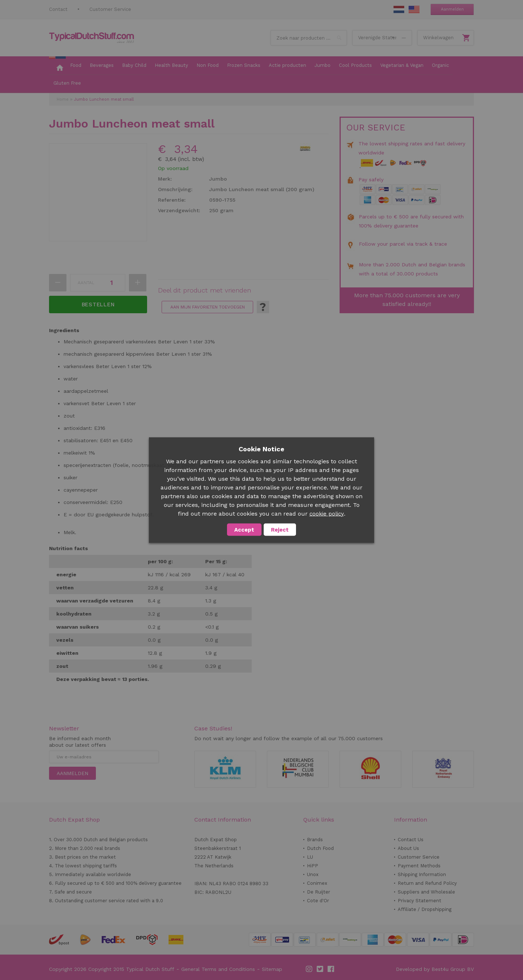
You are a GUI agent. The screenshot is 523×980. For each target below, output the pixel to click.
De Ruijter (319, 892)
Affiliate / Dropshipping (425, 909)
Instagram (309, 969)
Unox (313, 874)
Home (63, 99)
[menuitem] (57, 66)
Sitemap (272, 969)
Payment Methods (419, 866)
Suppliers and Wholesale (426, 892)
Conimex (317, 883)
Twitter (320, 969)
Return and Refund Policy (427, 883)
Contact (58, 9)
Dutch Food (320, 848)
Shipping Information (422, 874)
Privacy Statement (419, 901)
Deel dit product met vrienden (204, 290)
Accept (244, 529)
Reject (280, 529)
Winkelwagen (438, 38)
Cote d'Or (318, 901)
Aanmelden (452, 9)
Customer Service (110, 9)
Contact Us (411, 840)
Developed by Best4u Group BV (435, 969)
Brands (315, 840)
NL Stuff (399, 9)
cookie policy (327, 513)
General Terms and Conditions (218, 969)
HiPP (313, 866)
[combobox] (309, 38)
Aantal (86, 283)
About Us (408, 848)
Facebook (331, 969)
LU (310, 857)
